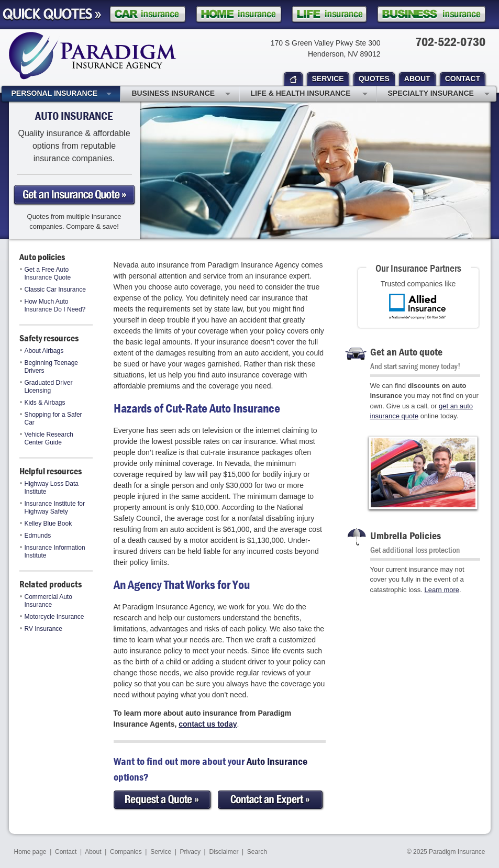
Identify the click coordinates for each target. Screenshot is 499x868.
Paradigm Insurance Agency (93, 56)
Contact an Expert (271, 800)
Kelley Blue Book (46, 524)
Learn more (442, 590)
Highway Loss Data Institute (49, 488)
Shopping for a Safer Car (51, 419)
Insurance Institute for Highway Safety (52, 508)
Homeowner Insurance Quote (239, 14)
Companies (126, 852)
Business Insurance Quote (431, 14)
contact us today (208, 724)
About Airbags (42, 351)
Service (161, 852)
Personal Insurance (62, 94)
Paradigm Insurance (457, 852)
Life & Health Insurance (309, 94)
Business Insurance (181, 94)
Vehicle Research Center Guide (47, 438)
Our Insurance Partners (418, 268)
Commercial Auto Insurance (46, 601)
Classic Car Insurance (53, 290)
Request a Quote (163, 800)
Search (257, 852)
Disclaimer (224, 852)
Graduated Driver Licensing (46, 387)
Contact (66, 852)
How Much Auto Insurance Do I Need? (53, 305)
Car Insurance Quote (148, 14)
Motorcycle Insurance (52, 617)
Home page (30, 852)
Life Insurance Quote (329, 14)
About (93, 852)
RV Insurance (41, 629)
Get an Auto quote (406, 352)
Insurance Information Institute (53, 552)
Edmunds (36, 536)
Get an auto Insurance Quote (74, 195)
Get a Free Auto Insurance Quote (46, 274)
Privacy (190, 852)
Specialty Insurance (439, 94)
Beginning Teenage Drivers (49, 367)
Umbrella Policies (406, 535)
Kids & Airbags (43, 403)
